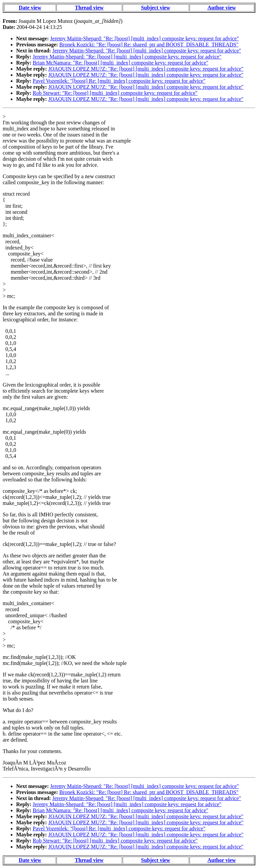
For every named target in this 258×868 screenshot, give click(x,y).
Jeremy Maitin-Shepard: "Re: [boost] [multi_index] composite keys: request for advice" (144, 38)
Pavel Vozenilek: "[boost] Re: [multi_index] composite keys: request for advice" (119, 81)
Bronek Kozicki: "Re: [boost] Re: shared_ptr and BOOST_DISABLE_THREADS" (149, 45)
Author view (222, 8)
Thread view (89, 8)
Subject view (156, 8)
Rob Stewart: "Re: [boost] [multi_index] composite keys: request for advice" (115, 93)
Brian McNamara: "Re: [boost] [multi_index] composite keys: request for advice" (120, 63)
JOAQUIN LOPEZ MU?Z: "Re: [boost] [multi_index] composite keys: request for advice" (146, 69)
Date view (30, 8)
